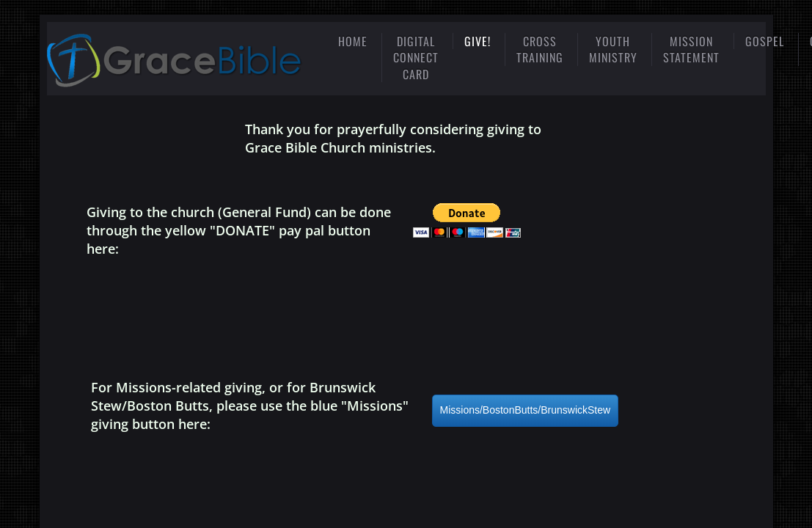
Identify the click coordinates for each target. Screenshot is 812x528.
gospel (765, 41)
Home (353, 41)
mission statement (691, 49)
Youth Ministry (613, 49)
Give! (478, 41)
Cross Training (540, 49)
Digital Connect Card (416, 58)
